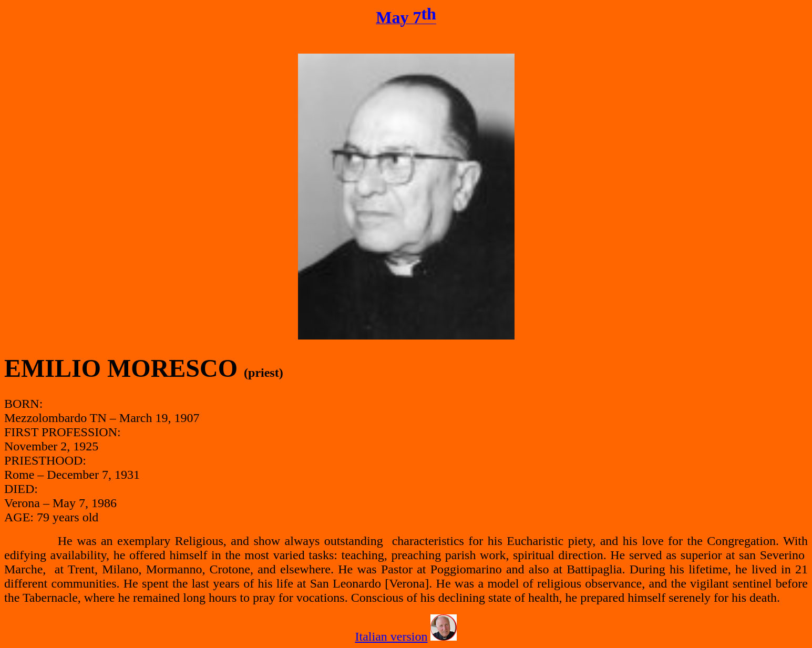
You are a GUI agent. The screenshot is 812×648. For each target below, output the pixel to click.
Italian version (392, 636)
